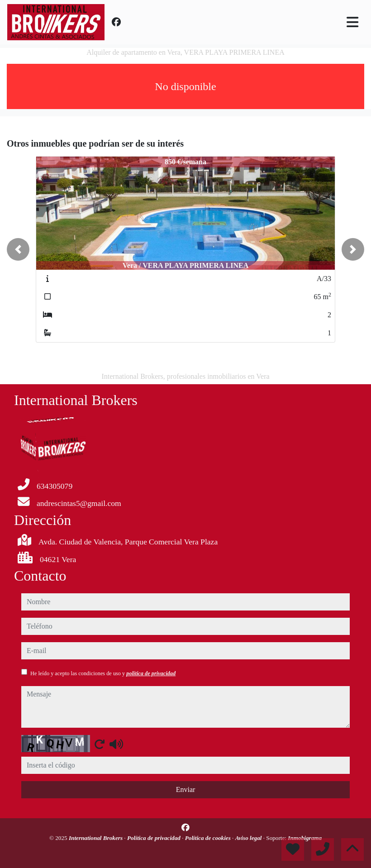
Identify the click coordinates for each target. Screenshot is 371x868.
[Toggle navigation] (352, 22)
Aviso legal (249, 838)
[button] (18, 249)
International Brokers (96, 838)
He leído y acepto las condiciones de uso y (103, 673)
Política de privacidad (155, 838)
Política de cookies (209, 838)
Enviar (186, 789)
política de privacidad (151, 673)
